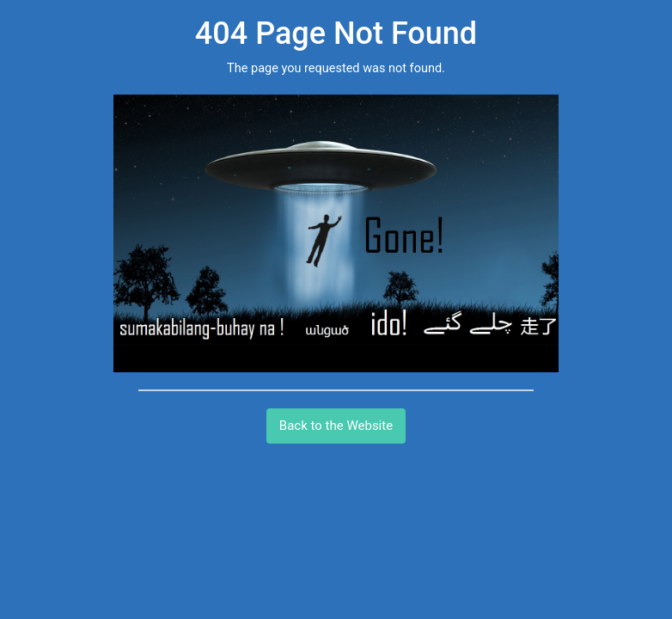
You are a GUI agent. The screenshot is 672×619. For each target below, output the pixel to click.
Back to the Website (336, 426)
